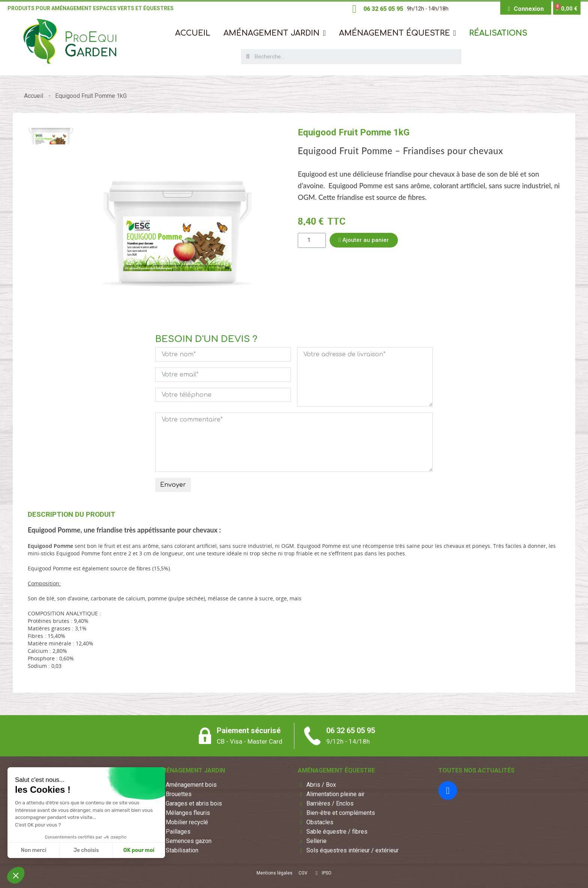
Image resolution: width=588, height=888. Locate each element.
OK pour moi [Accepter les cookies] (139, 850)
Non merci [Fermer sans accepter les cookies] (33, 850)
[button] (274, 33)
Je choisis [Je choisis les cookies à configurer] (86, 850)
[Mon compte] (526, 9)
